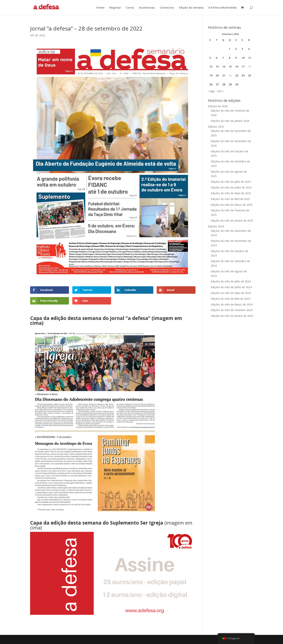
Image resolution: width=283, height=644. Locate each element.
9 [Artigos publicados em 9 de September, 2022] (236, 58)
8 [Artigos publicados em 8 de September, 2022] (229, 58)
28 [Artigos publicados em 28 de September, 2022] (224, 84)
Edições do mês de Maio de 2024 (231, 293)
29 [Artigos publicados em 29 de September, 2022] (230, 84)
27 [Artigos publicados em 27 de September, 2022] (217, 84)
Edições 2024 (216, 226)
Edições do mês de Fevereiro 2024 (232, 310)
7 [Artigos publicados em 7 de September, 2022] (223, 58)
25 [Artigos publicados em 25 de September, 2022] (250, 75)
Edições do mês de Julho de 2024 (231, 281)
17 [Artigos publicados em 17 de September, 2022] (243, 67)
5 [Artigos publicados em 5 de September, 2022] (210, 58)
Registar (115, 8)
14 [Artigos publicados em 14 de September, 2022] (224, 67)
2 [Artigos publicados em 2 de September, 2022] (236, 49)
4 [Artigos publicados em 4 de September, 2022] (249, 49)
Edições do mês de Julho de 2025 (231, 182)
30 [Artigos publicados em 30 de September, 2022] (237, 84)
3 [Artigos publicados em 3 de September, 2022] (242, 49)
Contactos (167, 8)
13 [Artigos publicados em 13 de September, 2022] (217, 67)
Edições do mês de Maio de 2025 (231, 193)
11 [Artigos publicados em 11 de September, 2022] (250, 58)
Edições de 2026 (218, 106)
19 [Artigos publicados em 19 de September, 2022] (211, 75)
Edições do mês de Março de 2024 (232, 304)
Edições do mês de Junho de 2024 (231, 287)
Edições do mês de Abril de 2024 (230, 299)
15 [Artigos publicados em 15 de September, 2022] (230, 67)
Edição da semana (191, 8)
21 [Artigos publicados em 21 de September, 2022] (224, 75)
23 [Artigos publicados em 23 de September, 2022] (237, 75)
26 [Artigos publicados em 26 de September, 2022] (211, 84)
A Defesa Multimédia (223, 8)
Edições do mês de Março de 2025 (232, 205)
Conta (130, 8)
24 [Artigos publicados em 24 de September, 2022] (243, 75)
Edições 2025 (216, 127)
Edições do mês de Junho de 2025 (231, 187)
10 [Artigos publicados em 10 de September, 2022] (243, 58)
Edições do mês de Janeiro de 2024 (232, 316)
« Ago (211, 91)
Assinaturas (147, 8)
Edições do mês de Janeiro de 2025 (232, 221)
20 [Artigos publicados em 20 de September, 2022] (217, 75)
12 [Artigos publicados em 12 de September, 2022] (211, 67)
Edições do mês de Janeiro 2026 (230, 121)
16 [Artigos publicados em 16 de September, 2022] (237, 67)
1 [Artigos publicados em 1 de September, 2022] (229, 49)
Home (101, 8)
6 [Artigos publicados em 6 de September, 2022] (216, 58)
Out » (220, 91)
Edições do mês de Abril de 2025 (230, 199)
